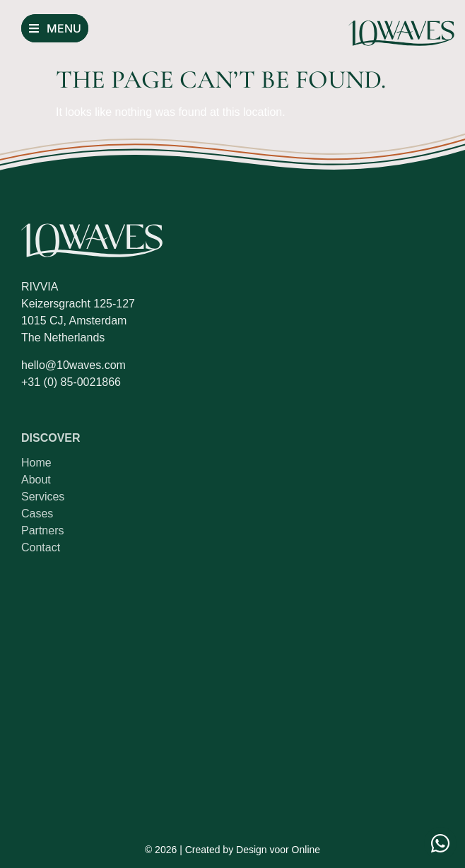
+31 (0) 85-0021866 (71, 382)
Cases (37, 514)
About (36, 480)
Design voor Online (278, 850)
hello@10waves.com (73, 365)
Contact (41, 547)
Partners (42, 530)
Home (36, 463)
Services (43, 497)
